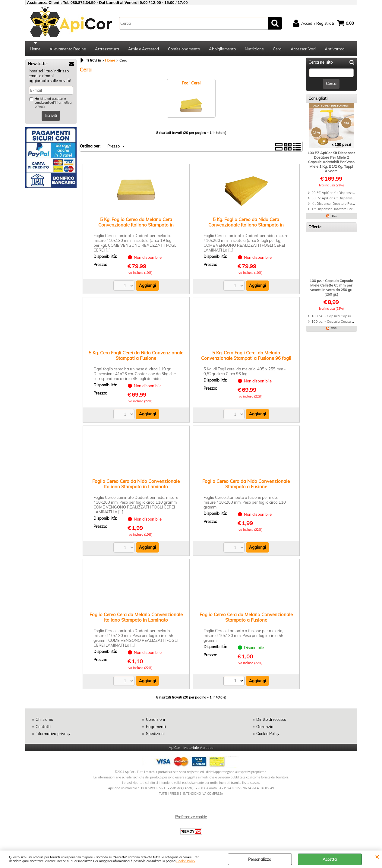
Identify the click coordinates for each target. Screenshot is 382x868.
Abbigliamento (222, 49)
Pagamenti (156, 727)
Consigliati (318, 99)
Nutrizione (254, 49)
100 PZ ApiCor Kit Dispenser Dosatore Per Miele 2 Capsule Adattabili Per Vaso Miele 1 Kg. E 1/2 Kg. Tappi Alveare (331, 162)
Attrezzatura (107, 49)
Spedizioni (155, 734)
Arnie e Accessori (144, 49)
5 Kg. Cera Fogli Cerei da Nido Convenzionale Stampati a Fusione (136, 356)
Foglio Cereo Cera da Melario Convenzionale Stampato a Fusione (246, 618)
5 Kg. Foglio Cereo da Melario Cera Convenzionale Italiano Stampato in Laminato (136, 225)
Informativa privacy (53, 734)
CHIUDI (377, 857)
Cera (277, 49)
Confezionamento (184, 49)
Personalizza (260, 859)
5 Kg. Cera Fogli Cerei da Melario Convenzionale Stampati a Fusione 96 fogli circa (246, 359)
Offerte (315, 227)
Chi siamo (44, 720)
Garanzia (265, 727)
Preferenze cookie (191, 817)
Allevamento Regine (68, 49)
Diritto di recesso (271, 720)
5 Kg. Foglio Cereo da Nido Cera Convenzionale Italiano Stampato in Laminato (246, 225)
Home (35, 49)
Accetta (330, 859)
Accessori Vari (303, 49)
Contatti (43, 727)
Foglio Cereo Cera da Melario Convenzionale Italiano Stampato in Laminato (136, 618)
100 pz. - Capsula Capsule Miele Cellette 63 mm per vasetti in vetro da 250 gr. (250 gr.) (331, 288)
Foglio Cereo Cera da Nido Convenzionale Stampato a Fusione (246, 485)
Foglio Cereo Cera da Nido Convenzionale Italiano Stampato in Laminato (136, 485)
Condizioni (155, 720)
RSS (334, 216)
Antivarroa (335, 49)
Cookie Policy (186, 861)
